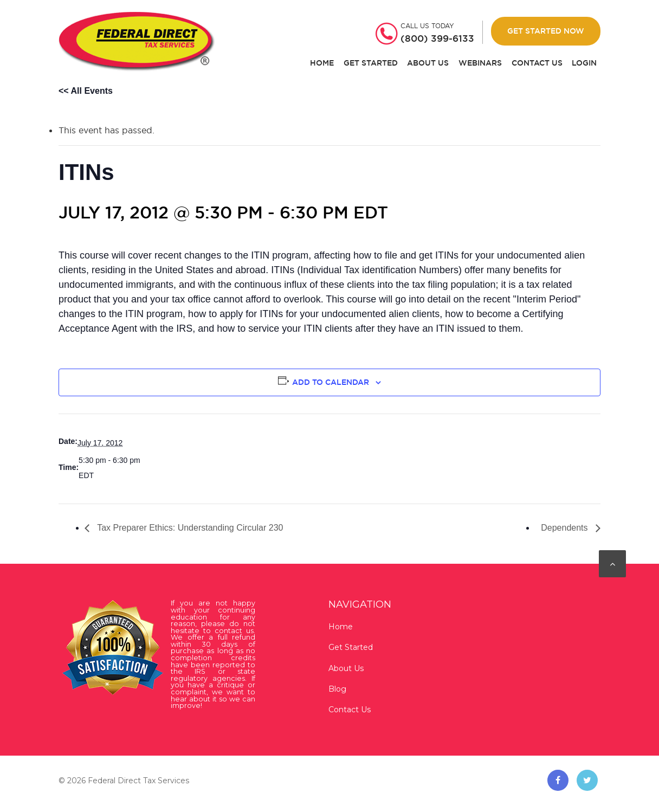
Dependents (566, 528)
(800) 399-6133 (437, 38)
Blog (337, 689)
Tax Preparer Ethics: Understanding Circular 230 (189, 528)
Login (584, 63)
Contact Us (537, 63)
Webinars (480, 63)
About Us (428, 63)
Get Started (371, 63)
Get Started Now (546, 31)
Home (322, 63)
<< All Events (86, 91)
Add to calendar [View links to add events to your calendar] (331, 382)
